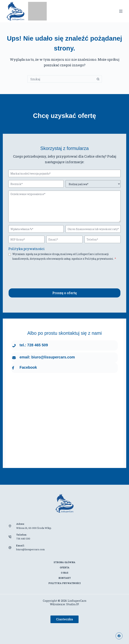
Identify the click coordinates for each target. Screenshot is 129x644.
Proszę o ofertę (64, 293)
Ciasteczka (64, 619)
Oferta (65, 568)
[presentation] (37, 271)
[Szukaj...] (61, 79)
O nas (65, 573)
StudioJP (72, 604)
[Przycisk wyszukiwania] (98, 79)
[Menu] (121, 11)
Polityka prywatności (27, 249)
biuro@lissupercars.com (31, 549)
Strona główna (64, 562)
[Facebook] (119, 636)
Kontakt (65, 578)
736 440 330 (23, 539)
